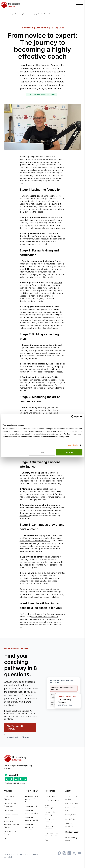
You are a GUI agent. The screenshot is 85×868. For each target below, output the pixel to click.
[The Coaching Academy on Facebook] (59, 854)
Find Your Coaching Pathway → (16, 727)
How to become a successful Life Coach (31, 799)
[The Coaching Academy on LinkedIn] (69, 854)
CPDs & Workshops (52, 801)
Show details (73, 444)
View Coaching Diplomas (19, 737)
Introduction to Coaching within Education (30, 827)
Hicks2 (9, 857)
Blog (47, 840)
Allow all (69, 451)
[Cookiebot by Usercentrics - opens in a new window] (73, 415)
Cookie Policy (70, 819)
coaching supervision (29, 559)
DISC (6, 838)
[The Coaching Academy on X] (74, 854)
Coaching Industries (52, 796)
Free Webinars (32, 791)
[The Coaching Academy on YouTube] (79, 854)
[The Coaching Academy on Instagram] (64, 854)
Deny (42, 451)
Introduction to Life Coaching (45, 617)
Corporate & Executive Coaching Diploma (11, 824)
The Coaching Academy (52, 266)
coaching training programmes (48, 269)
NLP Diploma (9, 810)
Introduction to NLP (32, 806)
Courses (8, 791)
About (68, 791)
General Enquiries (72, 803)
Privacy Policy (71, 815)
